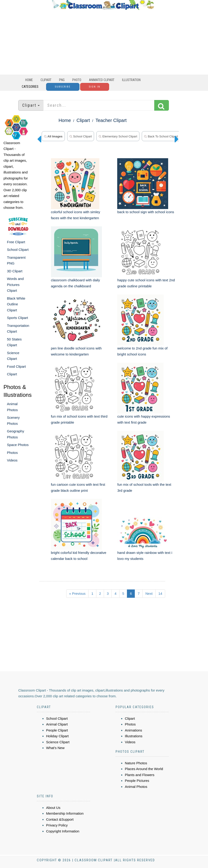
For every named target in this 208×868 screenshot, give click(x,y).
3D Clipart (15, 271)
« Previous (77, 593)
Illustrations (134, 736)
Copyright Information (63, 831)
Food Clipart (16, 366)
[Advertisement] (103, 42)
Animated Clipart (102, 80)
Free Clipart (16, 242)
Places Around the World (144, 769)
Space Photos (18, 445)
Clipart (46, 80)
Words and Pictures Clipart (15, 285)
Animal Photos (136, 787)
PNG (62, 80)
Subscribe (63, 87)
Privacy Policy (57, 825)
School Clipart (18, 250)
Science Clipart (58, 742)
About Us (53, 808)
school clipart (81, 136)
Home (29, 80)
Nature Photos (136, 763)
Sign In (95, 87)
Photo (77, 80)
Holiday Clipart (57, 736)
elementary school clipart (118, 136)
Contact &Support (60, 819)
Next (149, 593)
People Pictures (137, 781)
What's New (55, 748)
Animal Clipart (57, 724)
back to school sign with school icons (146, 212)
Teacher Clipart (111, 120)
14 (160, 593)
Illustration (131, 80)
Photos (12, 453)
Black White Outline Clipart (16, 304)
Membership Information (65, 813)
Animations (133, 730)
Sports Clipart (17, 318)
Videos (12, 460)
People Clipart (57, 730)
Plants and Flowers (140, 775)
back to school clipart (161, 136)
